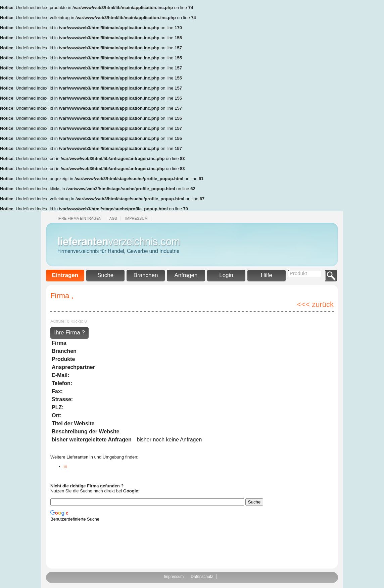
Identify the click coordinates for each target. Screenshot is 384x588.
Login (226, 275)
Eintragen (65, 275)
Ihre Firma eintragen (80, 218)
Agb (113, 218)
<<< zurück (315, 304)
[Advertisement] (357, 101)
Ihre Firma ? (69, 333)
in (65, 466)
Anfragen (186, 275)
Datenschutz (202, 577)
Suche (105, 275)
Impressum (136, 218)
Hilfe (267, 275)
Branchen (146, 275)
